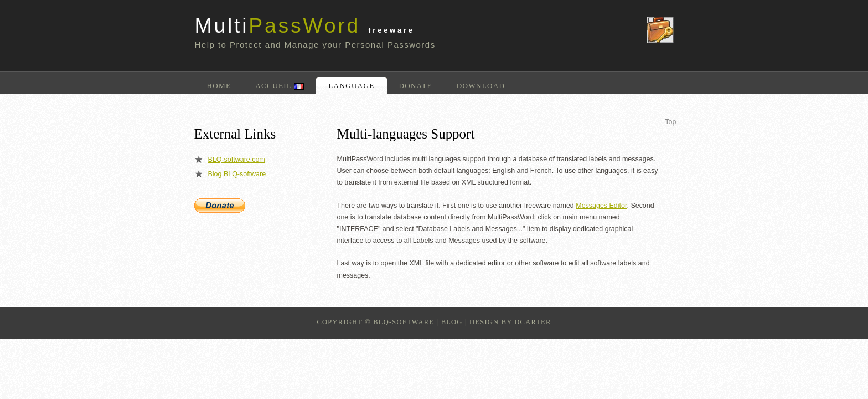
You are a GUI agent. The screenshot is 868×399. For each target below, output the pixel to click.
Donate (416, 86)
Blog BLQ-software (237, 174)
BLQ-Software (404, 322)
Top (670, 122)
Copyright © (343, 322)
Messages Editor (601, 206)
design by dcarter (510, 322)
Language (351, 86)
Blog (452, 322)
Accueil (280, 86)
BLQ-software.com (237, 160)
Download (481, 86)
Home (219, 86)
